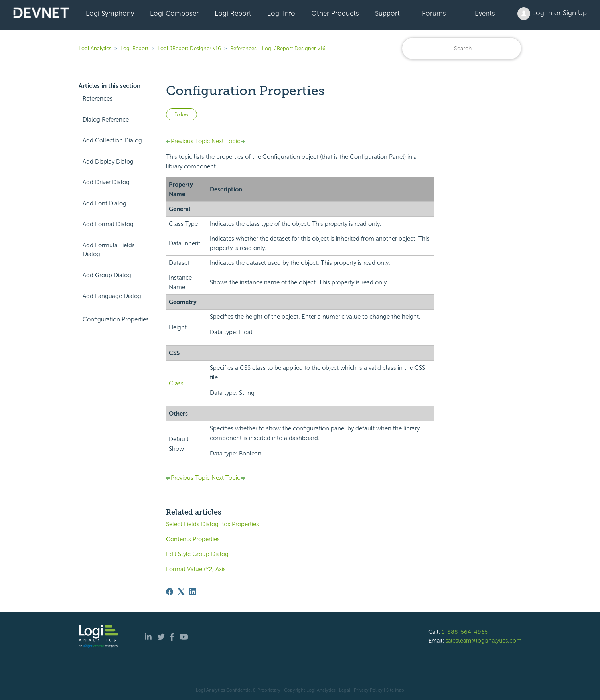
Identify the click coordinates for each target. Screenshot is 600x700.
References (98, 99)
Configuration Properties (116, 319)
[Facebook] (170, 592)
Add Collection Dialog (112, 140)
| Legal (343, 690)
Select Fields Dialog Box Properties (212, 524)
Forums (434, 13)
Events (485, 13)
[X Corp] (181, 592)
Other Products (335, 13)
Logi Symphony (110, 13)
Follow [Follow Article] (182, 114)
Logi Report (233, 13)
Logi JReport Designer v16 (189, 48)
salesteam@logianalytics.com (484, 641)
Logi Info (281, 13)
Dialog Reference (106, 120)
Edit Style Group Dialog (197, 554)
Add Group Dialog (107, 275)
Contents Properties (193, 539)
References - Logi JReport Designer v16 (278, 48)
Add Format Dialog (108, 224)
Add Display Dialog (108, 162)
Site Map (395, 690)
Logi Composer (174, 13)
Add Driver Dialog (106, 182)
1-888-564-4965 (465, 632)
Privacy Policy (368, 690)
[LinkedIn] (193, 592)
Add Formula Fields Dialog (109, 250)
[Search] (462, 48)
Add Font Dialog (105, 203)
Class (176, 383)
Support (387, 13)
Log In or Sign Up (552, 14)
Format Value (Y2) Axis (196, 569)
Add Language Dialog (112, 296)
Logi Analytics (95, 48)
